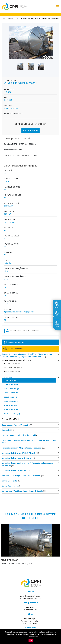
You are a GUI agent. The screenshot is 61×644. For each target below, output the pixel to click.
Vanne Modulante (9, 481)
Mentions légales (31, 619)
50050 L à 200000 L (11, 401)
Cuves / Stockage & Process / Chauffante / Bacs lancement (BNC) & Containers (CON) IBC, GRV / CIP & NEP (27, 355)
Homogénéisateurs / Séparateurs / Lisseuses (21, 448)
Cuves (23, 20)
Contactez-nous (30, 130)
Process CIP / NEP (9, 419)
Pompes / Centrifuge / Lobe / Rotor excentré (21, 476)
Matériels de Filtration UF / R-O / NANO (19, 453)
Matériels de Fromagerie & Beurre (17, 458)
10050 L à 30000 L (31, 20)
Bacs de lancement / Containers (15, 360)
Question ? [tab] (57, 307)
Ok (31, 640)
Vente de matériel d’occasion (30, 596)
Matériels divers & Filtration (14, 471)
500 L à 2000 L (9, 397)
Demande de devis (30, 610)
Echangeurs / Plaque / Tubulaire (16, 425)
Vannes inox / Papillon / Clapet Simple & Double (22, 491)
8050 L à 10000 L (10, 410)
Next (48, 67)
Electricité (6, 430)
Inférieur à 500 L (10, 414)
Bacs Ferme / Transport (12, 368)
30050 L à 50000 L (10, 389)
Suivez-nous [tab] (57, 317)
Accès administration (31, 623)
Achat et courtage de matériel (31, 598)
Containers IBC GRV (11, 372)
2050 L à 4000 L (10, 385)
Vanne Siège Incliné (10, 486)
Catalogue (10, 18)
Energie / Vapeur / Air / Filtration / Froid (19, 435)
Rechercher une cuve (16, 342)
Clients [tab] (57, 327)
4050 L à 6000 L (10, 393)
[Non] (58, 637)
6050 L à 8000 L (10, 405)
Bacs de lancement (11, 364)
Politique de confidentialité (31, 621)
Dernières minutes (15, 349)
